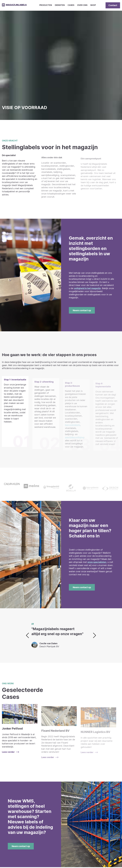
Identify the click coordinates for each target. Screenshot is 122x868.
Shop (93, 5)
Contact (113, 5)
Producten (46, 5)
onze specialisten (97, 562)
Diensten (60, 5)
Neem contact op (82, 310)
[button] (95, 635)
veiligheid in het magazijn (87, 288)
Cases (71, 5)
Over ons (82, 5)
